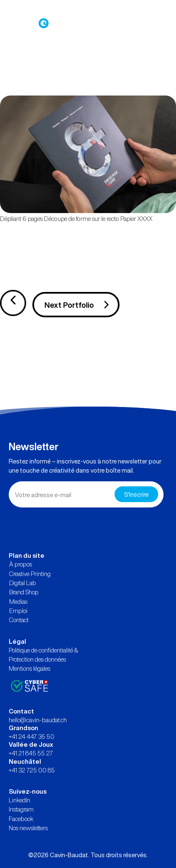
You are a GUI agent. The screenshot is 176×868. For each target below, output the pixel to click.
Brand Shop (24, 592)
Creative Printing (30, 574)
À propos (21, 564)
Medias (18, 601)
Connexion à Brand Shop (40, 9)
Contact (19, 620)
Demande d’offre (104, 9)
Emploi (18, 611)
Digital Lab (23, 583)
